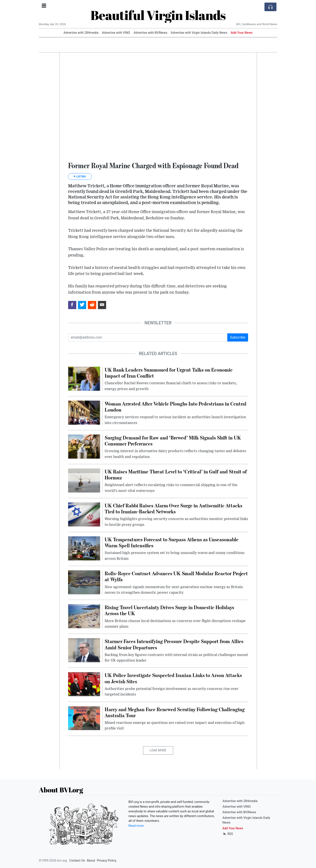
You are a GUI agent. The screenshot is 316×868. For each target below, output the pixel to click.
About (91, 860)
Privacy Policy (107, 860)
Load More (158, 750)
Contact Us (77, 860)
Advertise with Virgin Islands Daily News (199, 33)
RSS (228, 834)
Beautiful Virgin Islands (158, 15)
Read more (136, 826)
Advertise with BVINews (150, 33)
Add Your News (242, 33)
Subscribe (238, 337)
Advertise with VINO (116, 33)
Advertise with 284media (81, 33)
